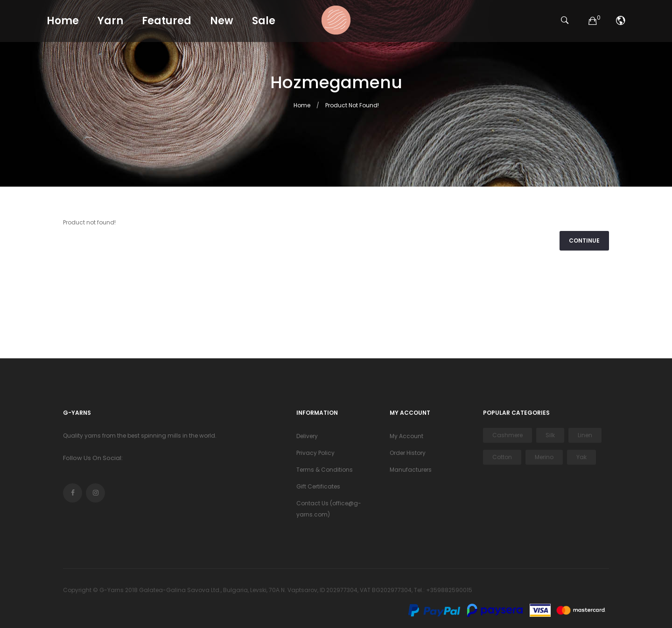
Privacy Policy (315, 453)
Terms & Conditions (325, 470)
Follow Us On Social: (93, 458)
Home (302, 105)
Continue (584, 241)
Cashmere (507, 435)
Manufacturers (411, 470)
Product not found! (352, 105)
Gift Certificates (318, 486)
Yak (581, 457)
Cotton (502, 457)
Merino (544, 457)
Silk (550, 435)
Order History (408, 453)
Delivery (307, 436)
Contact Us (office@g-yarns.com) (329, 509)
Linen (585, 435)
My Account (406, 436)
